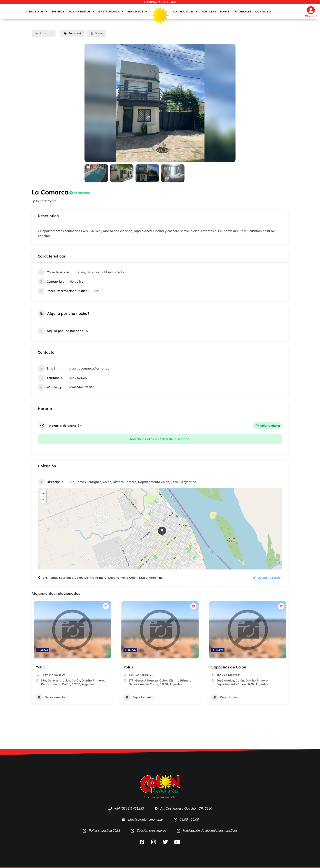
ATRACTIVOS (36, 12)
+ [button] (43, 493)
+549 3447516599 (53, 675)
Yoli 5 (41, 667)
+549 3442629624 (229, 675)
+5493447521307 (82, 387)
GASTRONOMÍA (111, 12)
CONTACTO (263, 11)
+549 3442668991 (141, 675)
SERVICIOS (137, 12)
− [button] (43, 499)
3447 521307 (78, 378)
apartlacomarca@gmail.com (91, 368)
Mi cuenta (311, 16)
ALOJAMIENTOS (81, 12)
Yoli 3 (128, 667)
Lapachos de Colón (229, 667)
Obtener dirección (267, 578)
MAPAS (225, 11)
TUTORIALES (242, 11)
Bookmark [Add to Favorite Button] (73, 33)
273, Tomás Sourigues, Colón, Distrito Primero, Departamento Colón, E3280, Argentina (133, 482)
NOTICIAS (209, 11)
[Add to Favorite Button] (106, 606)
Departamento (46, 201)
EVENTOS (58, 11)
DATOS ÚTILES (185, 12)
